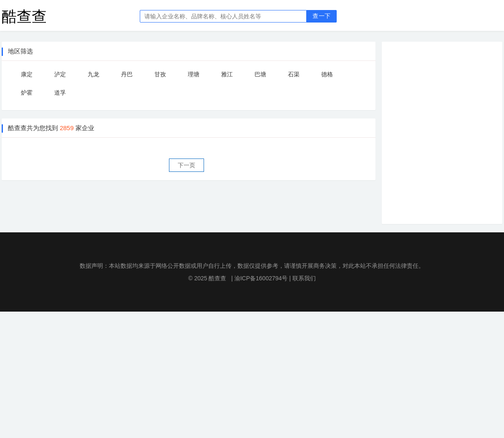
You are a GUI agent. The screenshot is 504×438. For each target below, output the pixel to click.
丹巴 (127, 74)
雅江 (227, 74)
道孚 (60, 93)
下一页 (186, 165)
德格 (327, 74)
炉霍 (27, 93)
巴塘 (260, 74)
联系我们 (304, 278)
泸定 (60, 74)
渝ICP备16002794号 (261, 278)
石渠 (294, 74)
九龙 (93, 74)
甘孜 (160, 74)
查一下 (321, 16)
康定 (27, 74)
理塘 (194, 74)
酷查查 (24, 16)
